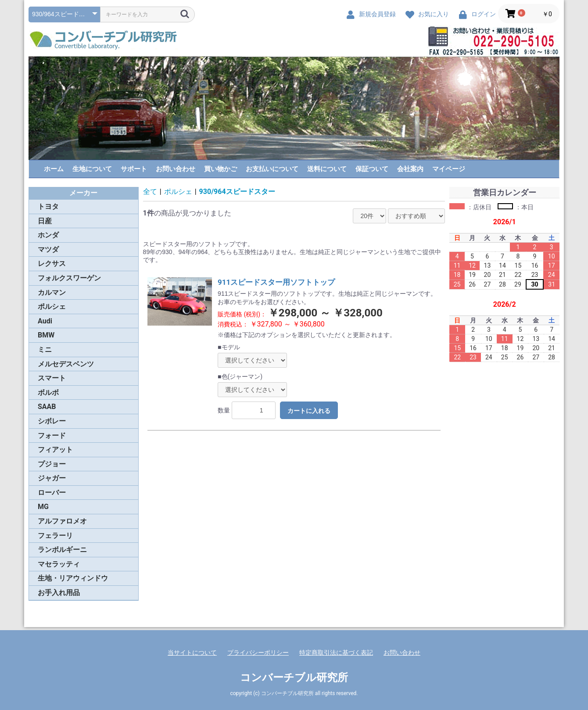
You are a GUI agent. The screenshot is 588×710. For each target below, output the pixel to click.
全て (150, 192)
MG (43, 507)
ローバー (52, 493)
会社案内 (410, 169)
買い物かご (220, 169)
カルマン (52, 292)
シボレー (52, 421)
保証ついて (372, 169)
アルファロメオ (62, 521)
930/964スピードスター (237, 192)
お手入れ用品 (59, 593)
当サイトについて (192, 653)
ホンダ (48, 235)
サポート (134, 169)
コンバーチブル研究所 (294, 678)
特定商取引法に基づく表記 (336, 653)
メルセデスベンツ (66, 364)
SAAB (47, 407)
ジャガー (52, 478)
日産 (45, 221)
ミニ (45, 350)
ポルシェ (52, 307)
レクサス (52, 264)
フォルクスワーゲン (69, 278)
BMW (46, 335)
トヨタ (48, 206)
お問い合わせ (176, 169)
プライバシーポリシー (258, 653)
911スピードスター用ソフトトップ (276, 282)
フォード (52, 436)
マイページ (449, 169)
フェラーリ (55, 536)
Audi (45, 321)
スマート (52, 378)
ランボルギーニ (62, 550)
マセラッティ (59, 564)
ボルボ (48, 393)
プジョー (52, 464)
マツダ (48, 249)
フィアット (55, 450)
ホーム (54, 169)
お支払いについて (272, 169)
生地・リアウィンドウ (73, 578)
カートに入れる (309, 411)
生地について (92, 169)
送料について (327, 169)
